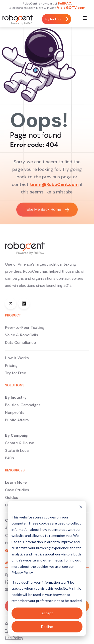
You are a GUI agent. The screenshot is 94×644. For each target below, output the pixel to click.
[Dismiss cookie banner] (81, 508)
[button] (85, 19)
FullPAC (65, 3)
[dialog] (47, 568)
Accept (47, 613)
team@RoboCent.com (54, 184)
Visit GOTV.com (71, 8)
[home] (16, 19)
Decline (47, 627)
